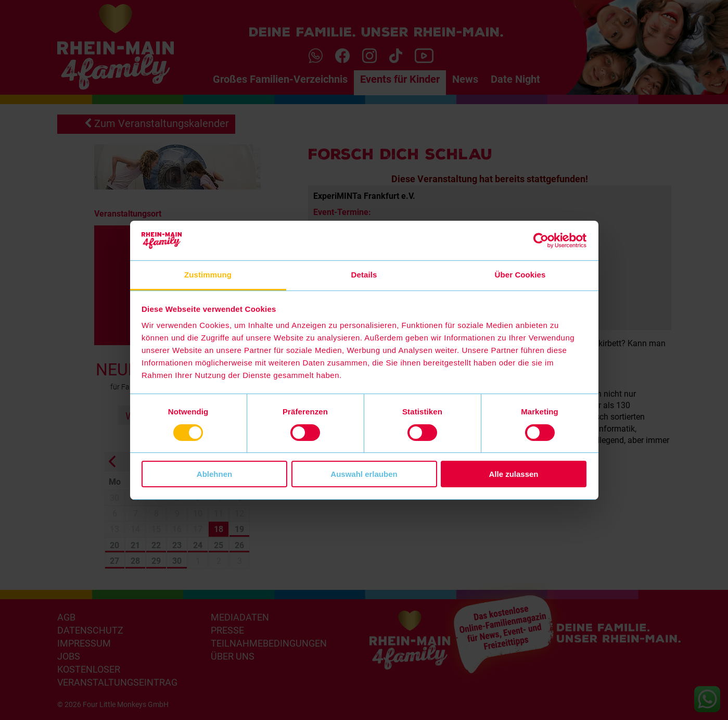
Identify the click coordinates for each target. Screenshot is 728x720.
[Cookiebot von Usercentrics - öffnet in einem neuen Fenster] (541, 241)
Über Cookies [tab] (520, 275)
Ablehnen (214, 474)
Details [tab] (364, 275)
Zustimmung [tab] (208, 275)
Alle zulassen (513, 474)
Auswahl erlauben (364, 474)
